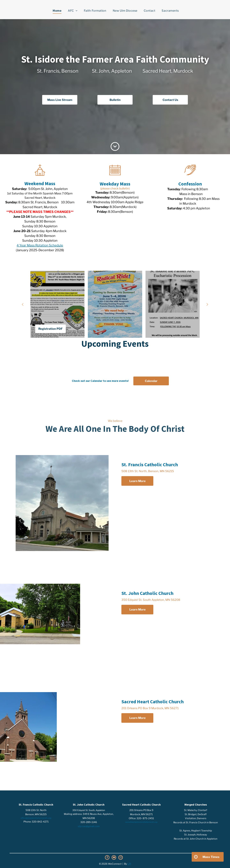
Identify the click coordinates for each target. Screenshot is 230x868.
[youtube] (114, 858)
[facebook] (107, 858)
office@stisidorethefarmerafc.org (36, 818)
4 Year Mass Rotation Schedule (40, 245)
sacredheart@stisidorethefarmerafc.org (141, 822)
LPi (129, 864)
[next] (207, 304)
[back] (23, 304)
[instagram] (121, 858)
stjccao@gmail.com (89, 826)
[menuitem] (57, 11)
